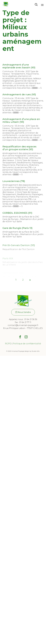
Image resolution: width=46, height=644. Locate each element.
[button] (23, 312)
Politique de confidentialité (27, 344)
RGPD (8, 344)
